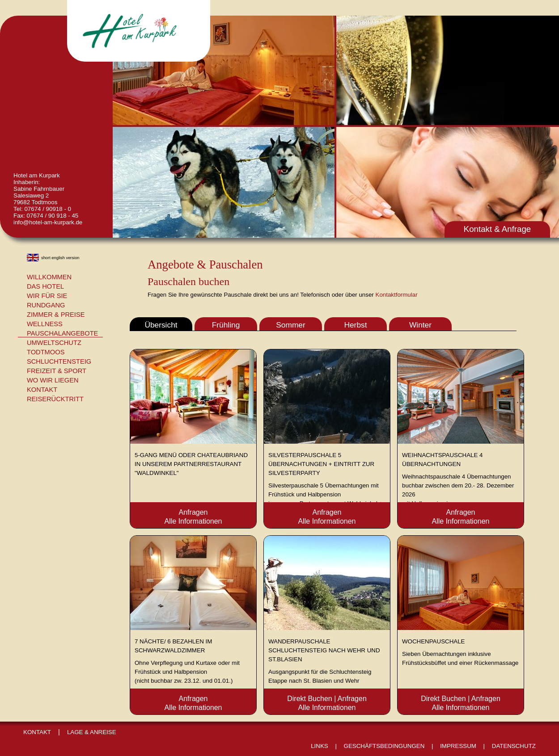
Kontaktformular (397, 295)
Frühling (226, 325)
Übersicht (161, 325)
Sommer (290, 325)
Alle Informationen (193, 521)
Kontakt (42, 390)
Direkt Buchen (310, 699)
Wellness (45, 324)
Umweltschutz (54, 343)
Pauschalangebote (62, 333)
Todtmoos (46, 352)
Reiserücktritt (55, 399)
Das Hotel (45, 286)
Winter (420, 325)
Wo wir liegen (53, 380)
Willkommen (49, 277)
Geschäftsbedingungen (384, 746)
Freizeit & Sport (57, 371)
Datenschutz (514, 746)
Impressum (458, 746)
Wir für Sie (47, 296)
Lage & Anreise (92, 732)
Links (320, 746)
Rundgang (46, 305)
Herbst (355, 325)
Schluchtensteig (59, 361)
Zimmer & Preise (56, 315)
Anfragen (193, 512)
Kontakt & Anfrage (497, 229)
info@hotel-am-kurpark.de (48, 222)
